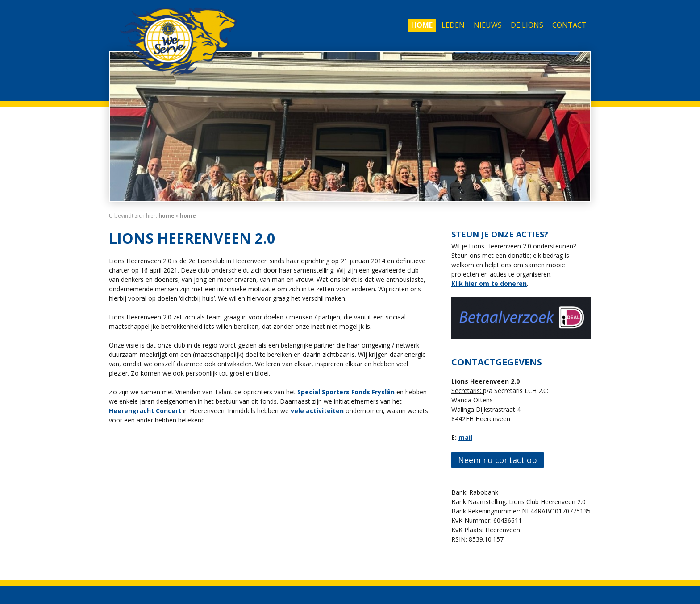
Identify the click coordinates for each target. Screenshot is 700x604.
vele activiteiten (318, 411)
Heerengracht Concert (145, 411)
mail (465, 437)
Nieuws (488, 25)
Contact (569, 25)
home (167, 216)
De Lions (527, 25)
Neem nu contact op (498, 460)
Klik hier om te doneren (489, 283)
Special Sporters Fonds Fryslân (347, 392)
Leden (453, 25)
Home (422, 25)
